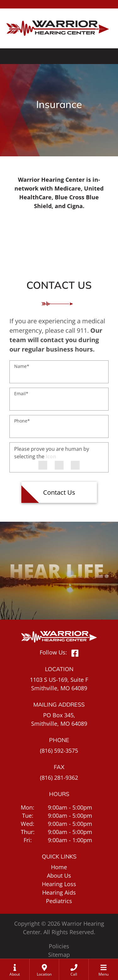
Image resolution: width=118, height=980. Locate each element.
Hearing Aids (59, 892)
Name (22, 366)
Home (59, 867)
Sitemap (59, 955)
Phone (22, 421)
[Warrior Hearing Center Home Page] (59, 24)
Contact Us (59, 492)
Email (21, 393)
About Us (59, 875)
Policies (59, 946)
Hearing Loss (59, 884)
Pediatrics (59, 901)
